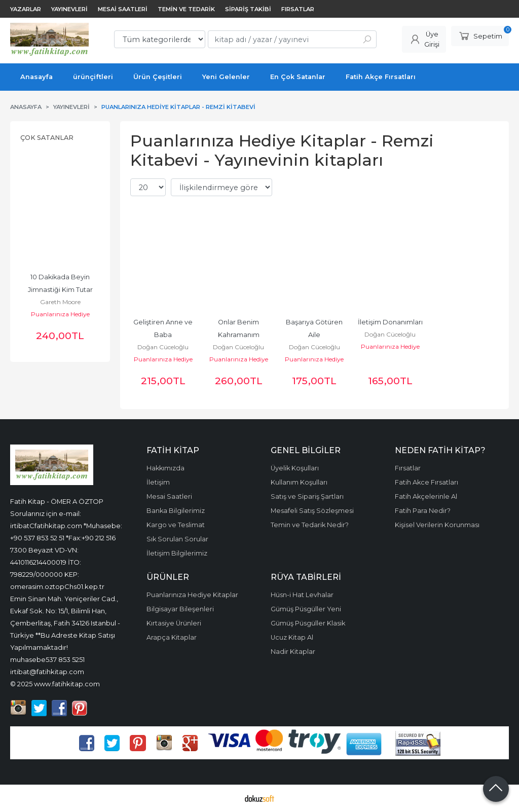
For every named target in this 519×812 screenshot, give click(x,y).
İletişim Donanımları (390, 322)
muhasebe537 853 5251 (47, 659)
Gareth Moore (60, 302)
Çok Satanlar (47, 138)
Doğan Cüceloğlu (163, 347)
